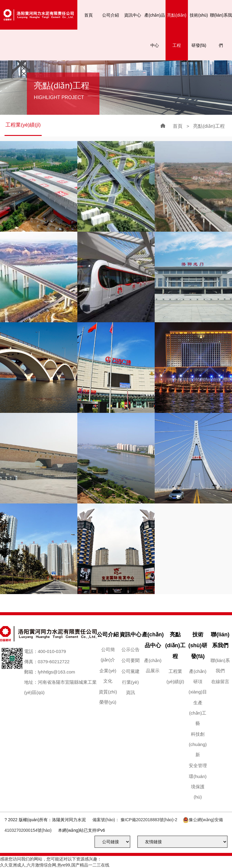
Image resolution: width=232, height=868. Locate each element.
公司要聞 (130, 660)
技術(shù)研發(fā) (199, 30)
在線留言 (220, 682)
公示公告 (130, 649)
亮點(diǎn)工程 (177, 30)
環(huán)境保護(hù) (198, 787)
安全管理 (198, 765)
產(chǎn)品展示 (153, 665)
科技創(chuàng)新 (198, 744)
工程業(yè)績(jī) (23, 125)
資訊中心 (133, 15)
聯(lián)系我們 (221, 30)
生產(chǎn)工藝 (198, 713)
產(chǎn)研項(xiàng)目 (198, 682)
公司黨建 (130, 671)
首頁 (89, 15)
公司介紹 (111, 15)
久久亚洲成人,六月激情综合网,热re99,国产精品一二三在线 (55, 865)
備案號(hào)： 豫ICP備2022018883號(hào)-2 (135, 820)
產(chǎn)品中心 (155, 30)
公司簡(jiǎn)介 (108, 655)
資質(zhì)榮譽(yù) (108, 697)
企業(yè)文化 (108, 676)
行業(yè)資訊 (130, 687)
